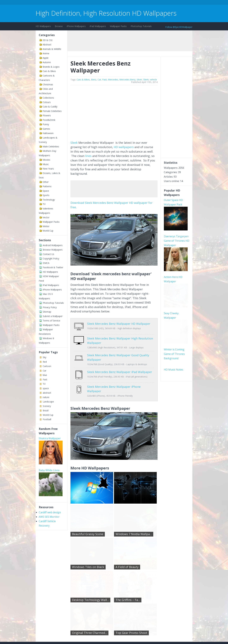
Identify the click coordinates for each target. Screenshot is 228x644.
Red (45, 362)
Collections (48, 98)
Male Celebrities (51, 146)
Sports (46, 195)
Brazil (46, 410)
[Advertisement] (93, 3)
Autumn (47, 62)
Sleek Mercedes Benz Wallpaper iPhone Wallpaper (111, 377)
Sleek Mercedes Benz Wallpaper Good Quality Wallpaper (116, 353)
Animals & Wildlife (52, 49)
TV (44, 204)
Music (46, 164)
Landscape (48, 402)
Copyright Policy (51, 259)
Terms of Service (51, 321)
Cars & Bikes (49, 71)
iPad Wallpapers (98, 26)
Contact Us (48, 254)
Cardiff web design (50, 471)
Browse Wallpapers (53, 250)
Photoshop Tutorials (141, 26)
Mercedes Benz (127, 80)
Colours (47, 102)
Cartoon (47, 366)
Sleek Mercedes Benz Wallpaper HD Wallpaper (109, 324)
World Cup (48, 231)
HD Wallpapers (43, 26)
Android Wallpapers (53, 245)
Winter (46, 226)
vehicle (153, 80)
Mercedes (113, 80)
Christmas (48, 84)
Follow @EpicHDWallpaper (179, 27)
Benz (94, 80)
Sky (44, 357)
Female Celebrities (52, 111)
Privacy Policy (50, 307)
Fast (45, 379)
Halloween (48, 133)
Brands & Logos (51, 67)
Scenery (47, 406)
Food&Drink (49, 120)
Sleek (146, 80)
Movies (46, 160)
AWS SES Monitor (49, 476)
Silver (139, 80)
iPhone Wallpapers (76, 26)
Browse (59, 26)
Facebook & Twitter (53, 267)
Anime (46, 53)
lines (88, 156)
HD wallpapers (124, 147)
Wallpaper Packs (118, 26)
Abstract (47, 45)
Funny (46, 124)
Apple (46, 58)
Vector (46, 217)
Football (47, 419)
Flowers (47, 115)
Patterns (47, 186)
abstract (47, 393)
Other (46, 182)
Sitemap (47, 312)
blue (45, 375)
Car (44, 371)
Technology (49, 200)
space (46, 388)
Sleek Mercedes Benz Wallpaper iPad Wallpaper (110, 365)
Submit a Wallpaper (53, 316)
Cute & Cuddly (50, 107)
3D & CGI (48, 40)
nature (46, 397)
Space (46, 191)
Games (46, 129)
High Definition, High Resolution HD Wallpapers (106, 13)
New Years (48, 169)
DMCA (46, 263)
